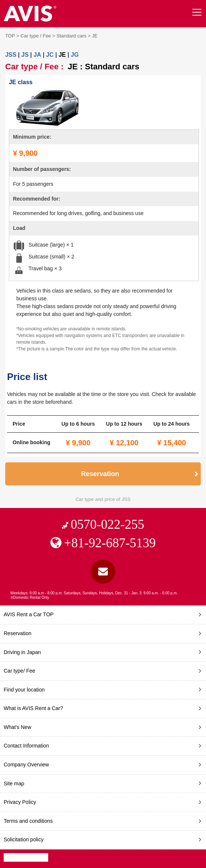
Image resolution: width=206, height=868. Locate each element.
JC (50, 55)
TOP (10, 36)
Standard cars (71, 36)
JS (25, 55)
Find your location (24, 690)
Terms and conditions (28, 821)
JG (75, 55)
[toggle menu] (197, 12)
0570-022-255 (107, 524)
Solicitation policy (24, 839)
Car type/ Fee (19, 671)
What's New (17, 727)
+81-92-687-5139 (110, 543)
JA (37, 55)
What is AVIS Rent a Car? (33, 708)
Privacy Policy (20, 802)
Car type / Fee (36, 36)
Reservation (100, 474)
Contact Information (26, 746)
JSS (11, 55)
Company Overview (26, 765)
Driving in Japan (22, 652)
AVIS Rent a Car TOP (29, 614)
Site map (14, 783)
